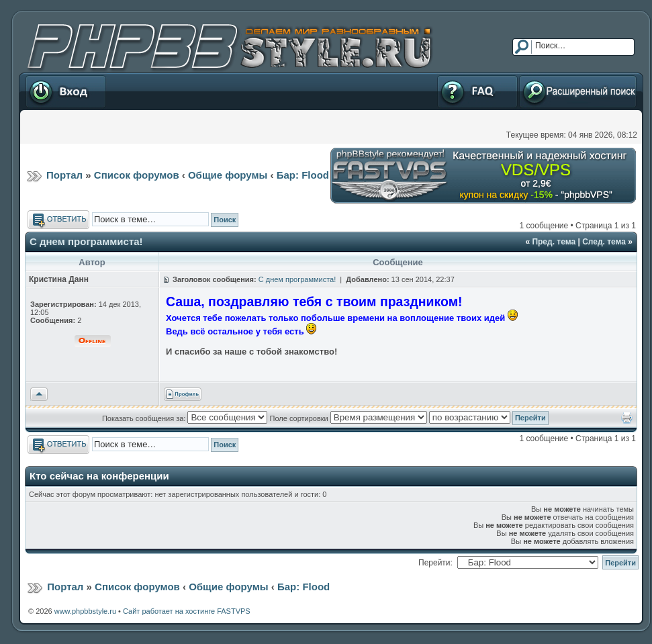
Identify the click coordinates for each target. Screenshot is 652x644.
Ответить (58, 220)
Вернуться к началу (39, 394)
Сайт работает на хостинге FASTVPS (187, 611)
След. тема (604, 242)
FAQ (477, 91)
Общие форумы (228, 175)
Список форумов (137, 175)
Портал (64, 175)
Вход (66, 91)
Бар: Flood (303, 175)
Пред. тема (554, 242)
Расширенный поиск (578, 91)
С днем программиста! (86, 241)
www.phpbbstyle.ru (85, 611)
